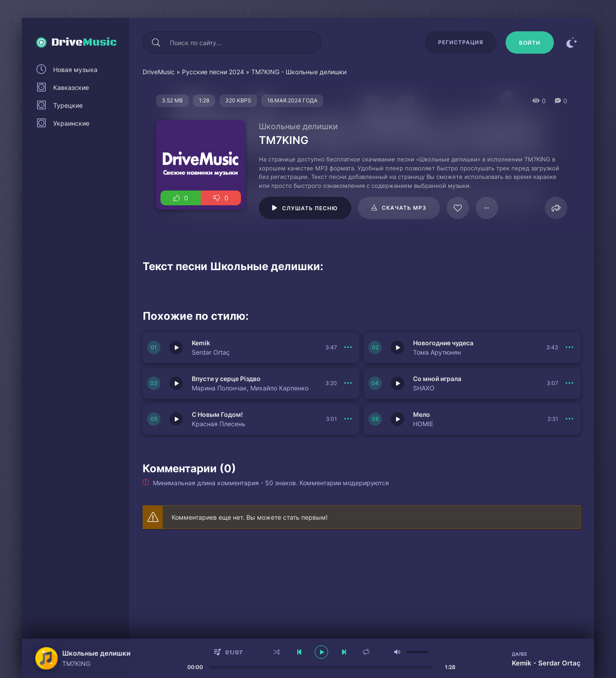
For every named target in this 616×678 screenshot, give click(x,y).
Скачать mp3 (404, 208)
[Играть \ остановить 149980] (397, 383)
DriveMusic (159, 72)
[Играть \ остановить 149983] (176, 347)
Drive (84, 42)
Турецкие (68, 105)
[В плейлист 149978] (570, 419)
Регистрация (461, 42)
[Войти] (530, 42)
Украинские (71, 123)
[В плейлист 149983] (348, 347)
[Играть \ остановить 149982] (397, 347)
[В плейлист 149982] (570, 347)
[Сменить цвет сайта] (572, 42)
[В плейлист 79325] (487, 208)
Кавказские (71, 87)
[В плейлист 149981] (348, 383)
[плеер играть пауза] (321, 652)
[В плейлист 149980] (570, 383)
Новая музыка (75, 70)
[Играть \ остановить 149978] (397, 419)
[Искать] (156, 42)
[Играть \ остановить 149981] (176, 383)
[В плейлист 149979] (348, 419)
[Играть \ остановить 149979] (176, 419)
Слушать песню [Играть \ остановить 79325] (310, 208)
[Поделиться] (556, 208)
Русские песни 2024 (213, 72)
